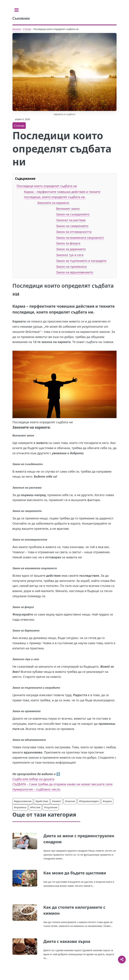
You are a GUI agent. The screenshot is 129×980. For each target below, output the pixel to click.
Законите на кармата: (53, 203)
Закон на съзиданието (73, 214)
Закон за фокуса (68, 243)
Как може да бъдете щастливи (75, 873)
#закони (70, 801)
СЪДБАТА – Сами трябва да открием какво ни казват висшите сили (63, 784)
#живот (57, 801)
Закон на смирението (72, 226)
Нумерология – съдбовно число (36, 789)
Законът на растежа (71, 220)
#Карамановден (89, 801)
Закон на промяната (71, 266)
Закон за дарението (71, 249)
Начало (17, 29)
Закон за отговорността (74, 232)
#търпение (51, 807)
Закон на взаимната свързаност (80, 237)
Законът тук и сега (70, 255)
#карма (107, 801)
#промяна (20, 807)
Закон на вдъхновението (75, 272)
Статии (27, 29)
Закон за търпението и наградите (81, 261)
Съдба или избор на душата (33, 779)
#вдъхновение (23, 801)
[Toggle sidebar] (17, 10)
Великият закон (68, 208)
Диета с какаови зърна (67, 941)
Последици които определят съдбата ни (47, 186)
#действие (42, 801)
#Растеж (35, 807)
